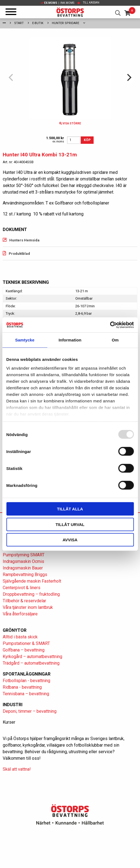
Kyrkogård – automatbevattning (32, 657)
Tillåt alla (70, 509)
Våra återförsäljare (20, 614)
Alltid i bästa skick (20, 637)
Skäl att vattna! (17, 769)
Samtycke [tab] (25, 340)
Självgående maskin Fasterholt (32, 581)
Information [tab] (70, 340)
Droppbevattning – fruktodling (31, 594)
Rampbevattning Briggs (26, 575)
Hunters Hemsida (24, 240)
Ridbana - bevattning (22, 687)
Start (19, 23)
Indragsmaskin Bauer (23, 568)
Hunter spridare (65, 23)
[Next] (129, 78)
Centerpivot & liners (22, 588)
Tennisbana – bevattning (26, 694)
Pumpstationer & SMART (26, 643)
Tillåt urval (70, 524)
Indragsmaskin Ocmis (23, 561)
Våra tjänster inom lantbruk (28, 607)
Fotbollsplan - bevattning (26, 681)
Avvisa (70, 540)
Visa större (70, 123)
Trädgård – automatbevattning (31, 663)
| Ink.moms (58, 3)
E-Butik (38, 23)
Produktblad (19, 254)
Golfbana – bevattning (24, 650)
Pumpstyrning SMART (24, 555)
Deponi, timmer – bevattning (30, 711)
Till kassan (91, 3)
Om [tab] (115, 340)
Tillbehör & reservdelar (24, 601)
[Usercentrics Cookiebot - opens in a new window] (110, 325)
